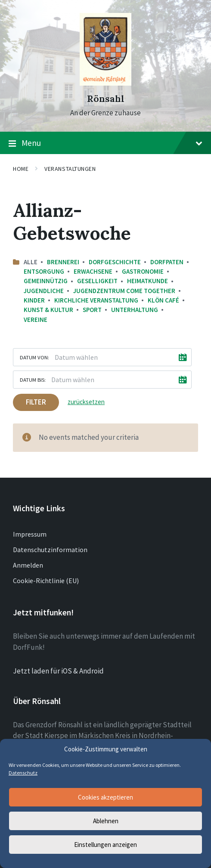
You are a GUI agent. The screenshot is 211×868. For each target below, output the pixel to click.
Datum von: (34, 357)
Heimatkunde (147, 281)
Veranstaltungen (70, 169)
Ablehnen (106, 821)
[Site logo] (105, 83)
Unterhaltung (135, 310)
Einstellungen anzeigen (105, 845)
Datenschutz (23, 773)
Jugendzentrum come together (124, 291)
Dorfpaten (167, 262)
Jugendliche (44, 291)
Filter (36, 402)
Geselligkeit (97, 281)
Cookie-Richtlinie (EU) (46, 581)
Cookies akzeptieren (105, 797)
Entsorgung (44, 271)
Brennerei (63, 262)
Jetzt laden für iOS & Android (58, 671)
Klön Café (163, 300)
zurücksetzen (86, 402)
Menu (105, 143)
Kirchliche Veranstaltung (96, 300)
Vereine (36, 320)
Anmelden (28, 565)
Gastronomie (143, 271)
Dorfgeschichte (115, 262)
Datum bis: (33, 380)
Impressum (30, 534)
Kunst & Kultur (48, 310)
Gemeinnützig (46, 281)
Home (21, 169)
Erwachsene (93, 271)
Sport (92, 310)
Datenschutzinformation (50, 550)
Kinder (34, 300)
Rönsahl (106, 99)
